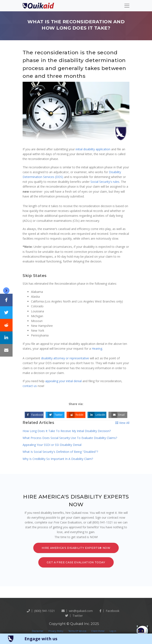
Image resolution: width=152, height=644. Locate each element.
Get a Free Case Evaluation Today (76, 562)
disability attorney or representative (65, 358)
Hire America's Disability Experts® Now (76, 548)
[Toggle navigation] (127, 6)
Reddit (76, 415)
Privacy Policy (56, 631)
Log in (113, 631)
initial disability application (93, 149)
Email (118, 415)
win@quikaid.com (77, 611)
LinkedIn (97, 415)
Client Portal (98, 631)
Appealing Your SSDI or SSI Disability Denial (52, 445)
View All (122, 423)
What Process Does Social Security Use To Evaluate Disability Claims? (70, 438)
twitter (74, 616)
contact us (30, 386)
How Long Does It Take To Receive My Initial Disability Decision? (67, 431)
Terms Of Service (77, 631)
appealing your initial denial (63, 381)
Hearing (97, 349)
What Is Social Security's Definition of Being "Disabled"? (60, 452)
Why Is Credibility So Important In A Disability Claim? (58, 459)
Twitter (55, 415)
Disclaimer (38, 631)
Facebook (34, 415)
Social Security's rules (105, 182)
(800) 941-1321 (41, 611)
